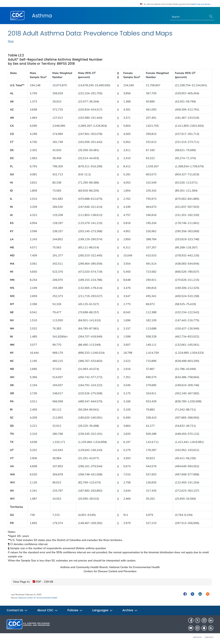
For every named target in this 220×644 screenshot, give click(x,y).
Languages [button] (103, 610)
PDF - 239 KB (43, 582)
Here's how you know (202, 4)
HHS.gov (198, 637)
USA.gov (209, 637)
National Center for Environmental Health (38, 598)
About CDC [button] (48, 610)
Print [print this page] (11, 41)
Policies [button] (75, 610)
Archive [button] (130, 610)
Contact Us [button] (17, 610)
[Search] (189, 17)
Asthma (42, 16)
